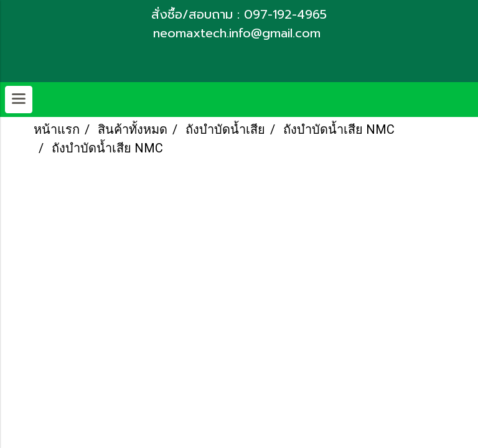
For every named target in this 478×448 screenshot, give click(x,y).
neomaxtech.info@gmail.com (239, 33)
